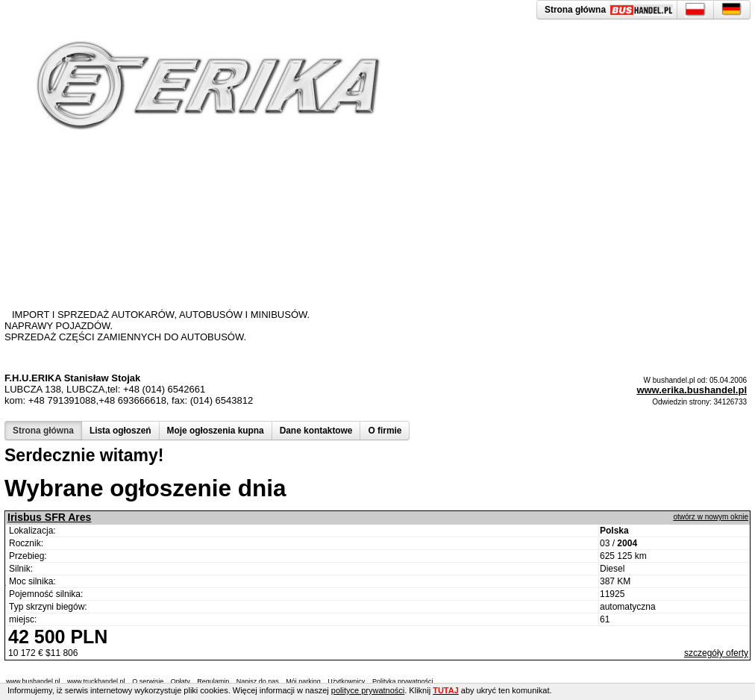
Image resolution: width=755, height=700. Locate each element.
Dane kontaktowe (316, 431)
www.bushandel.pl (33, 681)
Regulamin (213, 681)
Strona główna (43, 431)
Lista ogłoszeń (120, 431)
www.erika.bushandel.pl (692, 390)
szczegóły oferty (716, 653)
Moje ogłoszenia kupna (216, 431)
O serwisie (148, 681)
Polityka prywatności (403, 681)
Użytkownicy (346, 681)
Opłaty (181, 681)
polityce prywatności (368, 690)
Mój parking (303, 681)
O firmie (385, 431)
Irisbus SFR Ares (49, 517)
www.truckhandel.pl (96, 681)
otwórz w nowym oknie (711, 517)
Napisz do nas (258, 681)
